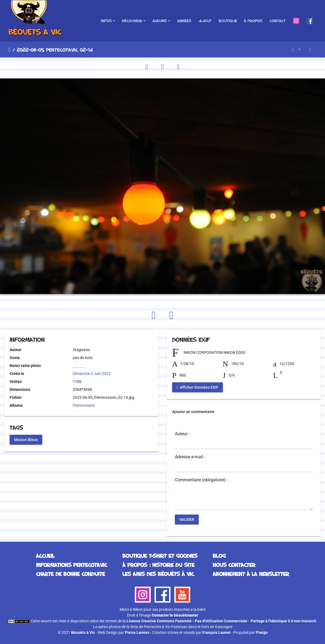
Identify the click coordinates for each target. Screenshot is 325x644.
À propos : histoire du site (158, 565)
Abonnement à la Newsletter (251, 574)
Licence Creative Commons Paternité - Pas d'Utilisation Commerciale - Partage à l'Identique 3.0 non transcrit (221, 621)
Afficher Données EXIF (197, 387)
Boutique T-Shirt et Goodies (160, 556)
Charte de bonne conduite (70, 574)
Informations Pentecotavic (72, 565)
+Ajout (205, 21)
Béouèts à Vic (83, 632)
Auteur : (182, 434)
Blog (219, 556)
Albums (160, 21)
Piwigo (262, 632)
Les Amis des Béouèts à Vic (158, 574)
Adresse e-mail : (190, 457)
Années (184, 21)
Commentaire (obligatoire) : (201, 480)
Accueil (9, 50)
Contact (278, 21)
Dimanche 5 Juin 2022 (92, 374)
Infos (106, 21)
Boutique (228, 21)
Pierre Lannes (137, 632)
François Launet (216, 632)
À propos (253, 21)
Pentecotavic (84, 405)
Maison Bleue (26, 440)
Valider (187, 519)
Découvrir (132, 21)
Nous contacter (234, 565)
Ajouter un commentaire (193, 412)
